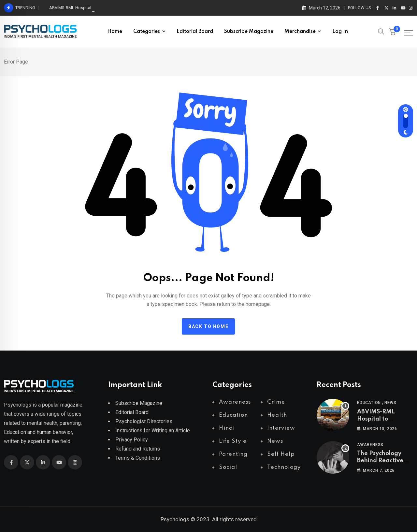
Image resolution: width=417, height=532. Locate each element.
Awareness (370, 445)
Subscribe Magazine (249, 32)
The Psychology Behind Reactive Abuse (380, 461)
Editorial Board (195, 32)
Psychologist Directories (144, 421)
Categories (147, 32)
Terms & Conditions (138, 458)
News (390, 403)
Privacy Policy (132, 440)
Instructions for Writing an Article (153, 431)
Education (369, 403)
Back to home (208, 326)
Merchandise (300, 32)
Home (115, 32)
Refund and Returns (138, 449)
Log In (340, 32)
